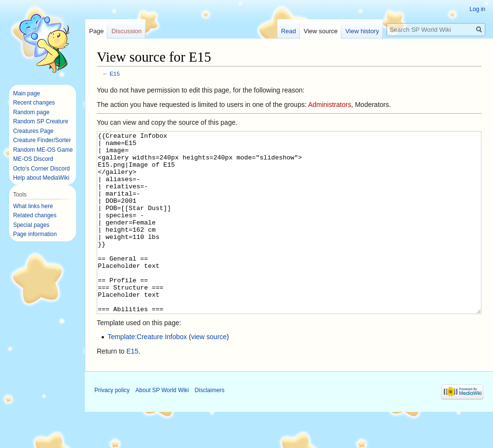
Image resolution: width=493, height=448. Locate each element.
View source (321, 31)
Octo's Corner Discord (41, 169)
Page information (35, 234)
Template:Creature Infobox (147, 373)
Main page (26, 93)
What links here (33, 206)
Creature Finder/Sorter (42, 140)
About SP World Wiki (162, 426)
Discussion (126, 31)
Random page (31, 112)
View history (362, 31)
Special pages (31, 225)
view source (209, 373)
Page (96, 31)
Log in (477, 9)
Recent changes (34, 103)
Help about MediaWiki (41, 178)
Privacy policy (112, 426)
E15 (115, 73)
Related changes (35, 215)
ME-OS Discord (33, 159)
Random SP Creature (41, 121)
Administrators (330, 105)
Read (289, 31)
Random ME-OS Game (43, 150)
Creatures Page (33, 131)
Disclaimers (209, 426)
